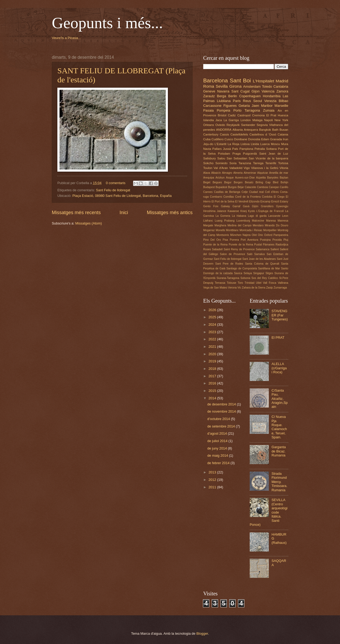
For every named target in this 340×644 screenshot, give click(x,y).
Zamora (282, 91)
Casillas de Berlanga (227, 192)
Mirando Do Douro (277, 225)
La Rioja (233, 144)
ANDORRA (224, 130)
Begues (217, 182)
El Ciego (279, 197)
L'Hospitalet (263, 81)
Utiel (259, 283)
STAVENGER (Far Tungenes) (280, 315)
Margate (208, 225)
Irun (286, 139)
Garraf (237, 206)
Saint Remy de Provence (239, 249)
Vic (239, 288)
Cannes (208, 192)
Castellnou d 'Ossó (263, 134)
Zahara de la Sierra (254, 288)
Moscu (275, 144)
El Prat (271, 115)
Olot (254, 235)
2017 (213, 376)
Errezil (275, 202)
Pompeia (224, 110)
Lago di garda (257, 216)
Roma (209, 86)
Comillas (229, 197)
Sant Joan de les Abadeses (259, 259)
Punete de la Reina (241, 245)
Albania (238, 130)
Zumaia (269, 110)
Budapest (209, 187)
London (246, 120)
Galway (226, 206)
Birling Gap (263, 182)
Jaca (219, 120)
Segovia (262, 125)
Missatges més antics (170, 213)
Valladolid (236, 168)
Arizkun (220, 178)
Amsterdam (252, 86)
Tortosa (283, 163)
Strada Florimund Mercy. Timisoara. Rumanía (279, 482)
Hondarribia (272, 96)
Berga (222, 96)
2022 (213, 339)
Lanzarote (274, 216)
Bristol (222, 115)
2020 (213, 354)
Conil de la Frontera (248, 197)
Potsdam (224, 154)
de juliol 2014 (218, 441)
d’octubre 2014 (219, 419)
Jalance (222, 211)
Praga (237, 154)
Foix (216, 206)
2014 (213, 398)
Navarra (223, 91)
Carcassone (212, 106)
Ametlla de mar (279, 173)
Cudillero (218, 139)
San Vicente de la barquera (268, 158)
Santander (248, 125)
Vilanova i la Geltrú (265, 168)
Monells (220, 230)
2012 (213, 480)
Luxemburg (243, 221)
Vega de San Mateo (215, 288)
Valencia (268, 91)
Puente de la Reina (215, 245)
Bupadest (222, 187)
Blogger (202, 634)
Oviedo (220, 125)
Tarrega (258, 163)
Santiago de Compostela (242, 268)
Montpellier (270, 230)
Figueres (230, 106)
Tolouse (232, 283)
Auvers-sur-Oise (245, 178)
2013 (213, 472)
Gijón (255, 206)
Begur (228, 182)
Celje (245, 192)
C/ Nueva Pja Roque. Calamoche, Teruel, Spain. (279, 427)
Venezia (270, 101)
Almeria (238, 173)
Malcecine (258, 221)
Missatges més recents (76, 213)
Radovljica (282, 245)
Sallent (275, 249)
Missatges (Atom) (88, 223)
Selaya (248, 273)
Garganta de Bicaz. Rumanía (279, 451)
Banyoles (273, 178)
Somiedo (222, 163)
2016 (213, 383)
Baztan (284, 178)
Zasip (269, 288)
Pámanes (269, 245)
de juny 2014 (217, 448)
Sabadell (217, 249)
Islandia (209, 120)
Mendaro (258, 225)
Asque (230, 178)
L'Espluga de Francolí (270, 211)
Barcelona (216, 80)
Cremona (258, 115)
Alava (207, 173)
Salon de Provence (233, 254)
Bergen (238, 182)
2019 (213, 361)
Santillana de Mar (269, 268)
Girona (235, 86)
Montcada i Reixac (251, 230)
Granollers (267, 206)
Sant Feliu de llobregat (113, 190)
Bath (275, 130)
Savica (238, 273)
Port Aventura (249, 240)
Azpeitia (261, 178)
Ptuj (286, 240)
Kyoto (252, 211)
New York (281, 120)
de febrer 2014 (219, 463)
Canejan (274, 187)
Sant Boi (240, 80)
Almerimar (250, 173)
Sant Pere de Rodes (229, 264)
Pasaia (208, 110)
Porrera (234, 240)
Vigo (247, 168)
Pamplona (246, 149)
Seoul (258, 101)
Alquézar (263, 173)
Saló (250, 254)
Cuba (207, 139)
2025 (213, 317)
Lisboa (245, 144)
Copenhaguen (250, 96)
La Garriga (231, 120)
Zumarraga (280, 288)
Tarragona (252, 110)
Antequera (251, 130)
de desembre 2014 (222, 404)
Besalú (249, 182)
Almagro (227, 173)
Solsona (245, 278)
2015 (213, 391)
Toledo (267, 86)
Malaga (257, 120)
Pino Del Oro (212, 240)
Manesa (271, 221)
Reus (247, 101)
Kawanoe (233, 211)
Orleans (209, 125)
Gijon (256, 91)
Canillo (284, 187)
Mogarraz (209, 230)
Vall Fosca (270, 283)
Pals (235, 149)
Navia (207, 149)
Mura (285, 144)
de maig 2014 (218, 456)
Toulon (208, 168)
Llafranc (208, 221)
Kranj (244, 211)
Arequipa (209, 178)
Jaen (256, 106)
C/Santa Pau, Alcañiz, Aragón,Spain (280, 399)
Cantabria (281, 86)
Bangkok (265, 130)
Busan (284, 130)
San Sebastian (237, 158)
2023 (213, 332)
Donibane (241, 139)
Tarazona (245, 163)
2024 (213, 325)
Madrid (282, 81)
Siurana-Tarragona (228, 278)
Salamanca (263, 249)
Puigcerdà (250, 154)
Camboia (263, 187)
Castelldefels (239, 134)
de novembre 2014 (222, 411)
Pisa (225, 240)
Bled (276, 182)
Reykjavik (233, 125)
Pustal (258, 245)
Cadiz (232, 115)
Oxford (268, 235)
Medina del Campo (239, 225)
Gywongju (282, 206)
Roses (207, 249)
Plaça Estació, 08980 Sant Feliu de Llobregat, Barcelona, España (122, 196)
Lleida (255, 144)
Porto (237, 110)
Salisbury (210, 158)
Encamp (265, 202)
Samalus (260, 254)
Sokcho (208, 163)
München (236, 235)
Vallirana (283, 283)
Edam (265, 139)
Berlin (233, 96)
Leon (285, 216)
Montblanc (232, 230)
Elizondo (254, 202)
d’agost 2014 (217, 433)
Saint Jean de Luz (274, 154)
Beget (207, 182)
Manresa (283, 221)
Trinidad (250, 283)
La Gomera (223, 216)
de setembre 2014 (221, 426)
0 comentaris (116, 183)
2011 (213, 487)
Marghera (220, 225)
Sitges (269, 273)
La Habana (239, 216)
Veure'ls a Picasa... (66, 38)
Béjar (241, 187)
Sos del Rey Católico (265, 278)
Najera (246, 235)
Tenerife (271, 163)
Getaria (244, 106)
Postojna (265, 240)
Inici (124, 213)
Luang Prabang (225, 221)
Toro (240, 283)
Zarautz (209, 96)
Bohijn (284, 182)
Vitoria (284, 168)
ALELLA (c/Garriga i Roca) (279, 368)
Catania (283, 134)
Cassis (225, 134)
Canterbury (211, 134)
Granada (276, 139)
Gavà (246, 206)
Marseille (282, 106)
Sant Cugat (240, 91)
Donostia (254, 139)
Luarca (265, 144)
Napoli (268, 120)
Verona (232, 288)
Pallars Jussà (222, 149)
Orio (260, 235)
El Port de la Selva (223, 202)
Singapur (259, 273)
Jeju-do (208, 144)
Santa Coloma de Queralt (262, 264)
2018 (213, 369)
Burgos (232, 187)
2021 (213, 347)
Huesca (283, 115)
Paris (237, 101)
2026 (213, 310)
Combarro (216, 197)
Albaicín (216, 173)
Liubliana (224, 101)
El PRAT (278, 338)
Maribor (267, 106)
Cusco (229, 139)
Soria (233, 163)
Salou (221, 158)
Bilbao (283, 101)
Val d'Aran (221, 168)
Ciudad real (256, 192)
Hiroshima (209, 211)
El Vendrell (242, 202)
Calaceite (250, 187)
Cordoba (267, 197)
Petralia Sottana (266, 149)
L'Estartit (221, 144)
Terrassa (220, 283)
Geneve (209, 91)
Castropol (244, 115)
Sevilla (222, 86)
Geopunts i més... (107, 23)
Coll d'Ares (272, 192)
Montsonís (223, 235)
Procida (277, 240)
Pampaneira (281, 235)
